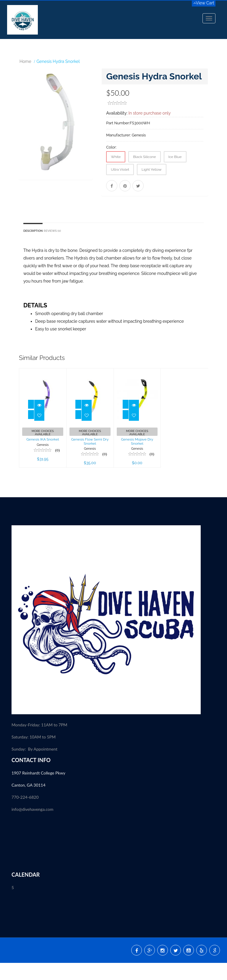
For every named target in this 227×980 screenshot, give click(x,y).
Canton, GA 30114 (29, 802)
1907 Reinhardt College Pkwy (39, 790)
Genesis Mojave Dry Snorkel (137, 458)
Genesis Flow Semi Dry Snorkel (90, 458)
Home (25, 61)
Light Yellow (152, 169)
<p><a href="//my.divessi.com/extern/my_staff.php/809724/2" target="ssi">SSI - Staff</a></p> (113, 865)
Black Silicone (144, 157)
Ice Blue (175, 157)
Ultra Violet (120, 169)
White (116, 157)
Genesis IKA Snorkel (43, 456)
